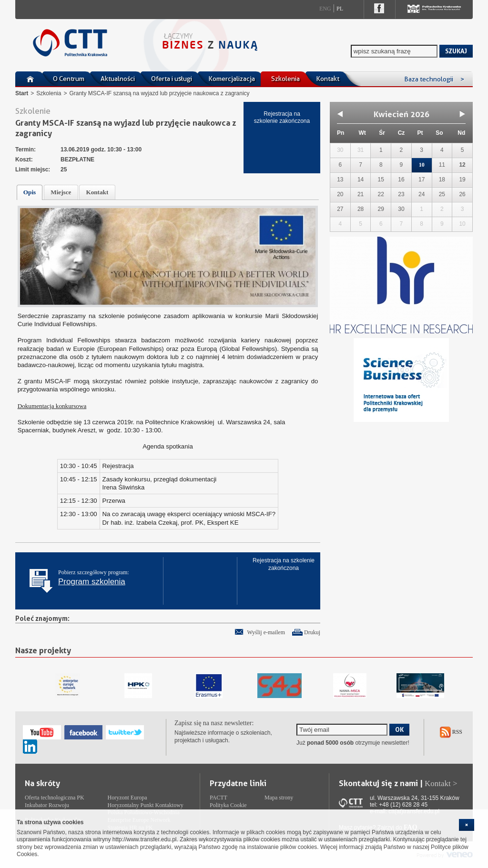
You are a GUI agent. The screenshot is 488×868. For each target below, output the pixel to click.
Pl (340, 9)
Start (22, 93)
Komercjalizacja (232, 79)
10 (422, 165)
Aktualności (118, 79)
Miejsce (61, 192)
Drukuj (312, 632)
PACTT (219, 798)
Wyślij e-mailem (266, 632)
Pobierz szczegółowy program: (94, 578)
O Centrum (69, 79)
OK (399, 729)
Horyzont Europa (127, 798)
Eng (325, 9)
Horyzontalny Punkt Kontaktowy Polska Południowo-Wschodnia (146, 809)
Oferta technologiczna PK (55, 798)
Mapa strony (279, 798)
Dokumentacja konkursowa (52, 406)
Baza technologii (434, 79)
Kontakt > (441, 783)
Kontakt (328, 79)
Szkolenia (285, 79)
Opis (30, 192)
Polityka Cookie (228, 805)
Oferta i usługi (172, 79)
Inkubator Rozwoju (47, 805)
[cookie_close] (467, 825)
